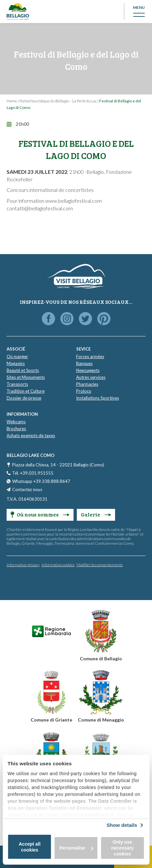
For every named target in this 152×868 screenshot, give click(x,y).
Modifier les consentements (100, 565)
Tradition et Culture (26, 391)
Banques (84, 363)
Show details (122, 825)
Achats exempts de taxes (31, 435)
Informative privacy (23, 565)
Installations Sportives (98, 398)
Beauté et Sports (23, 370)
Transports (17, 384)
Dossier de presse (24, 398)
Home (12, 101)
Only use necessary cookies (122, 848)
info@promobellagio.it (88, 815)
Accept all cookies (30, 847)
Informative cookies (58, 565)
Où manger (17, 356)
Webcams (16, 422)
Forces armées (90, 356)
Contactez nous (27, 489)
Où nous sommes (40, 514)
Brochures (16, 429)
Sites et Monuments (26, 377)
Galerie (96, 514)
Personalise (76, 848)
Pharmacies (87, 384)
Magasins (16, 363)
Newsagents (88, 370)
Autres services (91, 377)
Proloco (84, 391)
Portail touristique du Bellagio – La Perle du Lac (58, 101)
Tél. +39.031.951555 (33, 473)
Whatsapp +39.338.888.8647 (41, 481)
